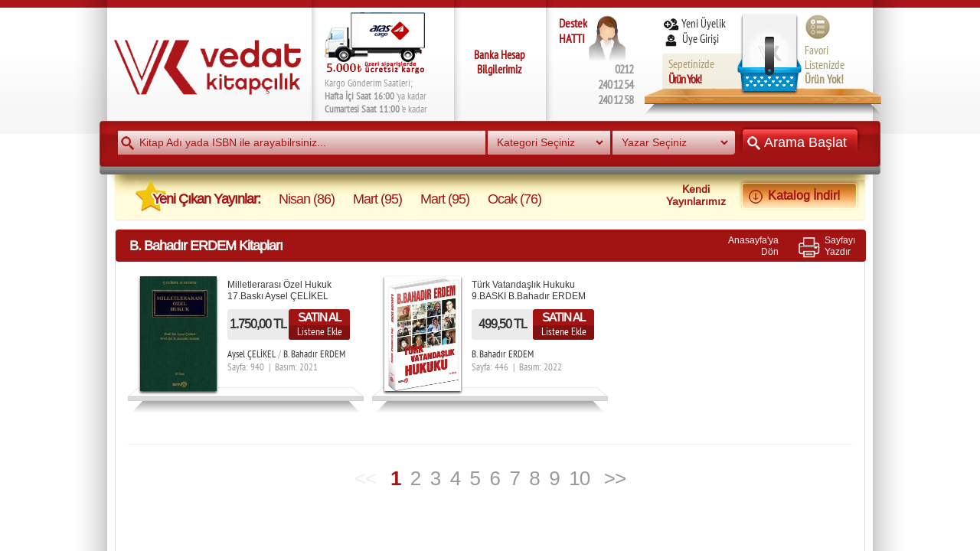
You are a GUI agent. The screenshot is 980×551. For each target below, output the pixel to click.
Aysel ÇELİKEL (252, 354)
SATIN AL (319, 317)
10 (579, 478)
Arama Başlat (800, 142)
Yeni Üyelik (694, 23)
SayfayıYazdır (840, 246)
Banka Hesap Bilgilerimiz (500, 62)
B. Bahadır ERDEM (314, 354)
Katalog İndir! (799, 195)
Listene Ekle (320, 331)
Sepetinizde (691, 72)
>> (615, 478)
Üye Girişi (692, 39)
